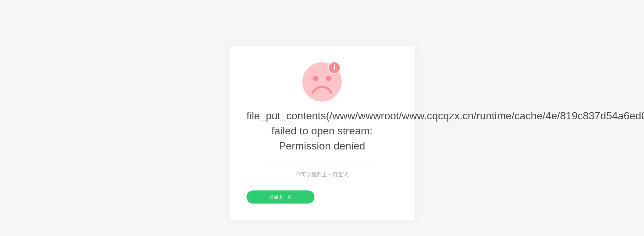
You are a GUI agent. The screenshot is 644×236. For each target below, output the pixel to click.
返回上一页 (281, 197)
